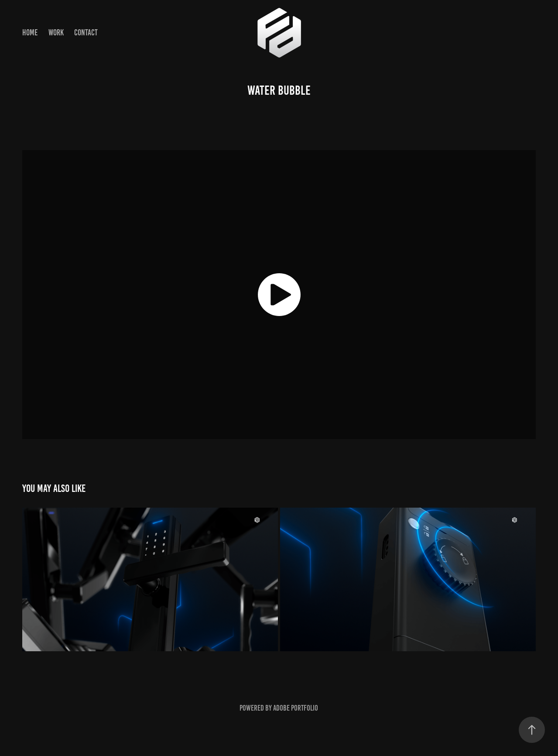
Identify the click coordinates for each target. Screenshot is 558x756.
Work (56, 33)
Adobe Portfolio (296, 708)
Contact (86, 33)
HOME (30, 33)
